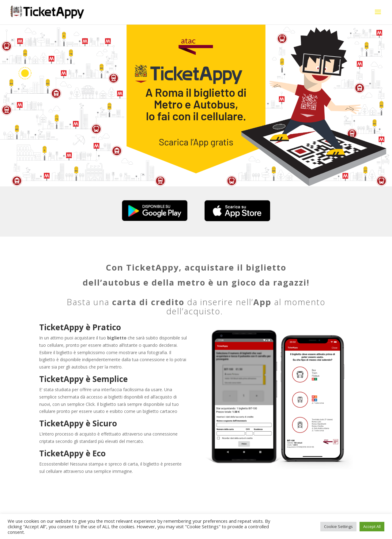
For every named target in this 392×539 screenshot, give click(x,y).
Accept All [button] (372, 526)
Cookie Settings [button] (338, 526)
